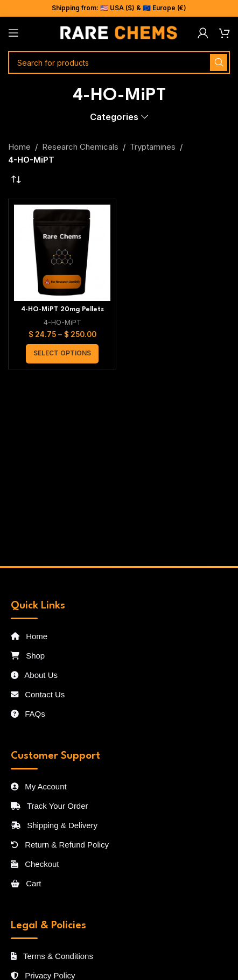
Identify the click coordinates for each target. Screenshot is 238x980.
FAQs (28, 714)
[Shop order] (16, 180)
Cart (26, 883)
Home (19, 147)
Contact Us (38, 694)
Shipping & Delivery (54, 825)
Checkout (35, 864)
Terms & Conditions (52, 956)
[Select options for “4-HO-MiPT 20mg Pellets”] (62, 354)
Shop (28, 656)
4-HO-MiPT (62, 322)
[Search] (119, 62)
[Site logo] (119, 32)
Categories (114, 117)
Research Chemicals (80, 147)
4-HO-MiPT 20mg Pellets (62, 310)
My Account (39, 786)
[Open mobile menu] (13, 33)
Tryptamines (153, 147)
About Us (34, 675)
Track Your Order (50, 806)
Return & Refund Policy (60, 845)
